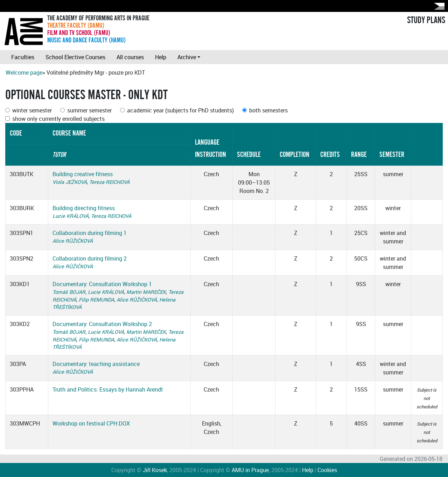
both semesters (268, 110)
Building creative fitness (83, 174)
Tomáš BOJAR (69, 292)
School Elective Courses (75, 57)
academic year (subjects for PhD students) (180, 110)
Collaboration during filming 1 (90, 233)
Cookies (327, 470)
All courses (130, 57)
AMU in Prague (250, 470)
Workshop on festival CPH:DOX (91, 423)
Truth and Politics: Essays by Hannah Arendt (108, 389)
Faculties (23, 57)
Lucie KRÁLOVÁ (71, 216)
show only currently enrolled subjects (58, 119)
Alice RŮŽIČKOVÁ (73, 241)
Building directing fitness (84, 208)
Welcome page (24, 72)
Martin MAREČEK (146, 292)
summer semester (89, 110)
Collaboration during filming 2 (90, 258)
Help (161, 57)
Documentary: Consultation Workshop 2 (102, 324)
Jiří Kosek (155, 470)
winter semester (32, 110)
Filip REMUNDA (96, 300)
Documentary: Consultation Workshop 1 (102, 284)
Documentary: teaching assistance (96, 364)
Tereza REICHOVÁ (109, 182)
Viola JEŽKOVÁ (70, 182)
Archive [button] (187, 57)
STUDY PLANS (426, 20)
